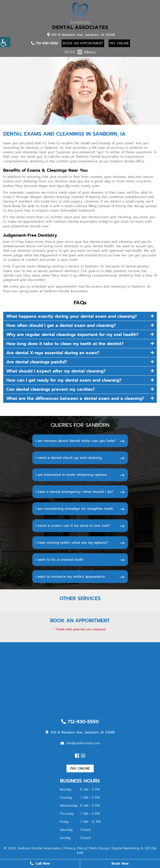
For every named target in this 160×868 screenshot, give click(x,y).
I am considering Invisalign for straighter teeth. (75, 509)
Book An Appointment (83, 43)
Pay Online (119, 43)
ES (73, 52)
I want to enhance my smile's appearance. (71, 577)
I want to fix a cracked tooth (59, 560)
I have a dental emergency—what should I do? (74, 492)
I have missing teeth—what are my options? (72, 543)
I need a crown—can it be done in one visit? (73, 526)
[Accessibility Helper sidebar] (5, 42)
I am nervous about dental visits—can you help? (76, 441)
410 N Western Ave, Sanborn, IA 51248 (81, 35)
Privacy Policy (75, 848)
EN (67, 52)
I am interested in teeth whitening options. (72, 475)
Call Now (40, 864)
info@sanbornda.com (80, 743)
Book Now (120, 864)
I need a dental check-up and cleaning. (69, 458)
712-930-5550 (45, 43)
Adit (80, 853)
